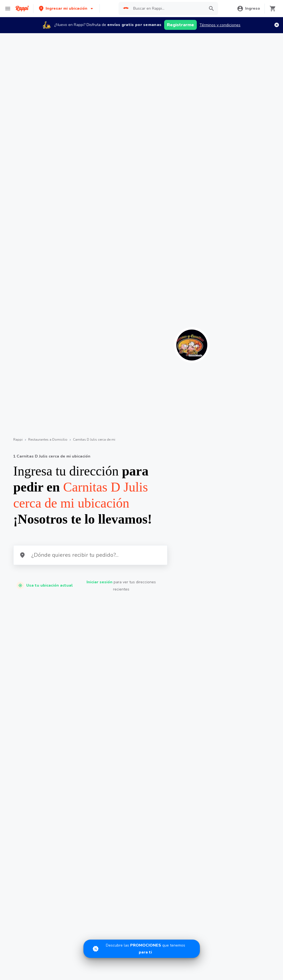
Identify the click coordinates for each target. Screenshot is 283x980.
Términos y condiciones (220, 25)
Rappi (18, 440)
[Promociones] (142, 949)
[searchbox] (167, 9)
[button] (66, 8)
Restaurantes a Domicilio (48, 440)
